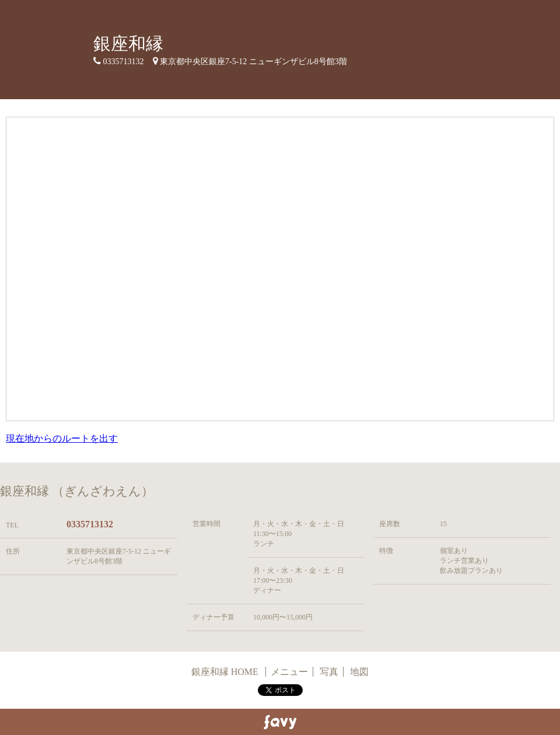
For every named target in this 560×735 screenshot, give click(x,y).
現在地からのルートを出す (62, 438)
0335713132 (90, 524)
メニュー (289, 672)
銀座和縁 (128, 43)
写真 (329, 672)
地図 (359, 672)
